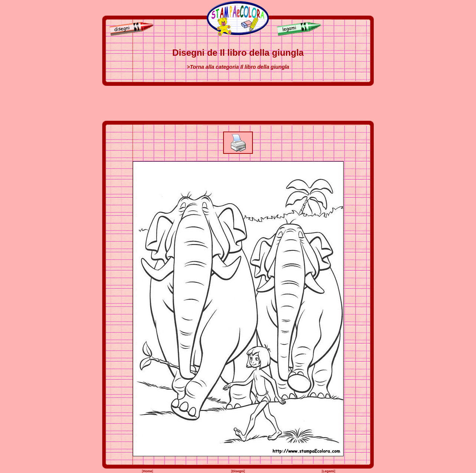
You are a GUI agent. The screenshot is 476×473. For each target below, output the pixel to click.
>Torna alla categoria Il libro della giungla (238, 67)
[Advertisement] (238, 103)
